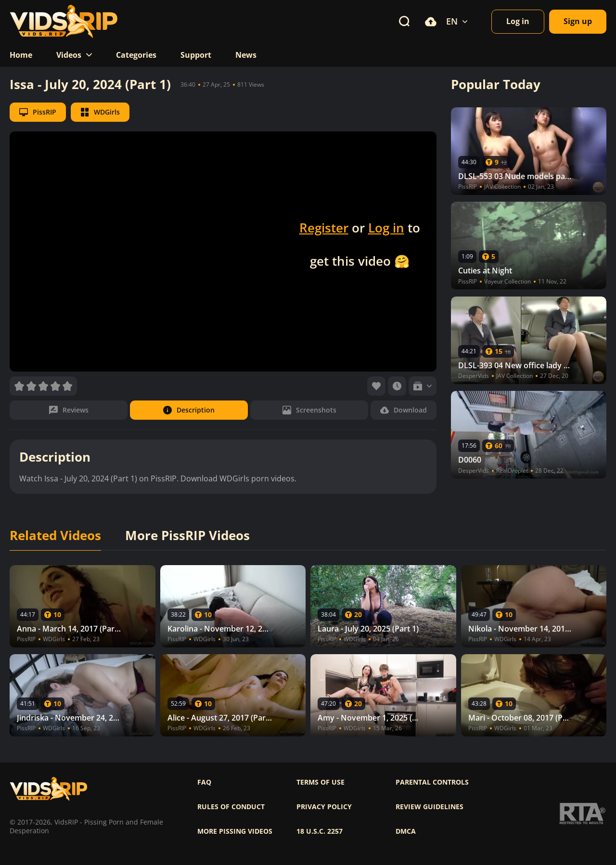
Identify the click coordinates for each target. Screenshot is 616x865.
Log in (386, 228)
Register (324, 228)
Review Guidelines (430, 807)
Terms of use (321, 782)
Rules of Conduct (231, 807)
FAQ (204, 782)
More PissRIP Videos (187, 536)
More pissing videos (235, 831)
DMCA (406, 831)
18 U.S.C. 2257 (320, 831)
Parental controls (432, 782)
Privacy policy (324, 807)
